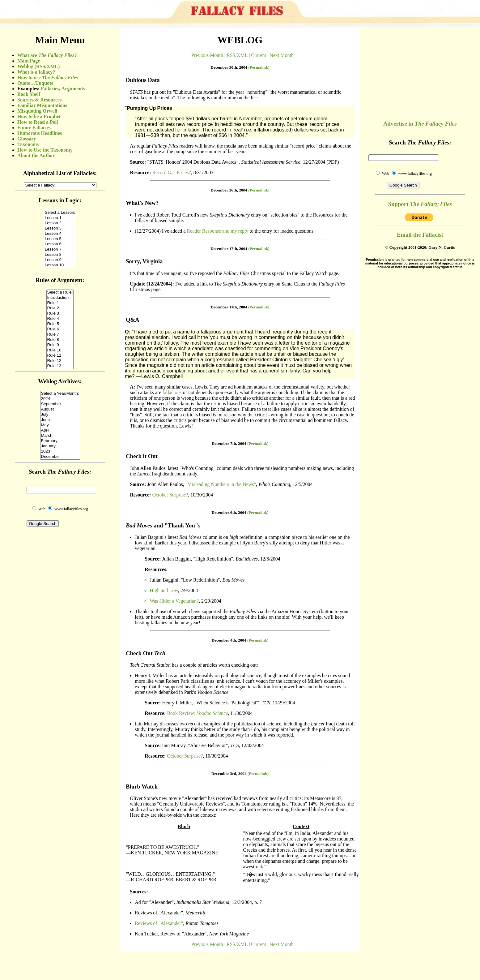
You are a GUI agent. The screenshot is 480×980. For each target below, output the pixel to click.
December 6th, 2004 (229, 512)
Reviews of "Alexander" (159, 923)
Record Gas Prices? (171, 172)
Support (420, 204)
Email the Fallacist (420, 235)
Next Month (282, 55)
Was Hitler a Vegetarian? (174, 601)
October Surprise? (170, 495)
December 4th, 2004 (229, 640)
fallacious (172, 392)
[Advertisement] (420, 71)
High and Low (164, 590)
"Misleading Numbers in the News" (221, 484)
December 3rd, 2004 (229, 774)
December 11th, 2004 (229, 307)
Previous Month (207, 55)
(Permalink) (259, 67)
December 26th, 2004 (229, 190)
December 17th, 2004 (229, 249)
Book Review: (197, 713)
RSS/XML (237, 55)
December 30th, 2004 (229, 67)
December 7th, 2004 (229, 443)
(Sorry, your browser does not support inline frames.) (60, 337)
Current (259, 55)
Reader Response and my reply (217, 231)
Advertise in (420, 124)
